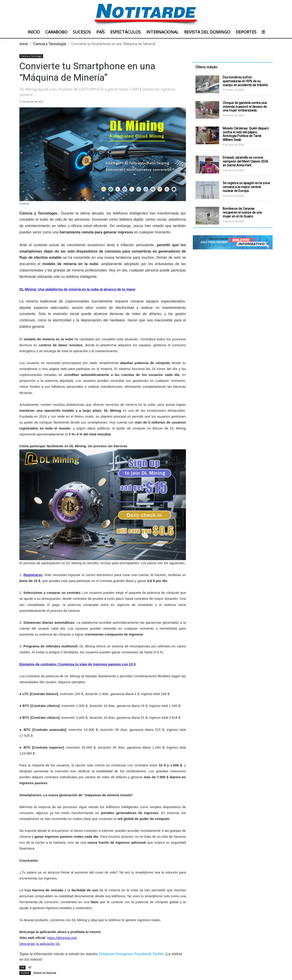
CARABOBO (56, 32)
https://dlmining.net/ (62, 938)
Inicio (24, 44)
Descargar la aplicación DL (40, 944)
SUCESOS (82, 32)
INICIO (34, 32)
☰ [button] (263, 32)
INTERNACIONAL (162, 32)
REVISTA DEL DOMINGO (207, 32)
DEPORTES (246, 32)
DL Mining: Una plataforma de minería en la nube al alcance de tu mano (77, 289)
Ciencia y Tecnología (50, 44)
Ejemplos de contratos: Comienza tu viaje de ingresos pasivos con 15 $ (77, 664)
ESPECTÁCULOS (125, 32)
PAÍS (100, 32)
